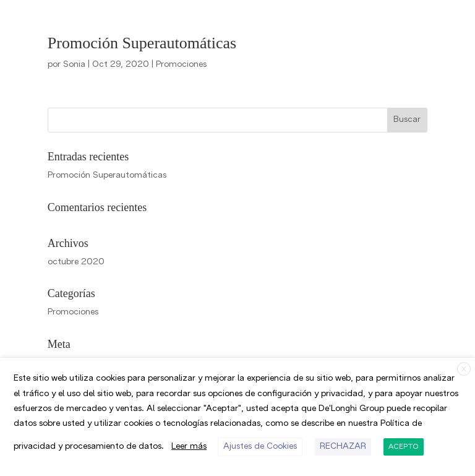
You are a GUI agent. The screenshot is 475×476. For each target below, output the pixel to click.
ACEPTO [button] (199, 447)
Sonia (71, 65)
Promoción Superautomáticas (142, 43)
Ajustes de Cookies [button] (59, 447)
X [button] (464, 366)
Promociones (160, 65)
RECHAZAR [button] (138, 447)
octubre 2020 (70, 262)
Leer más (393, 422)
